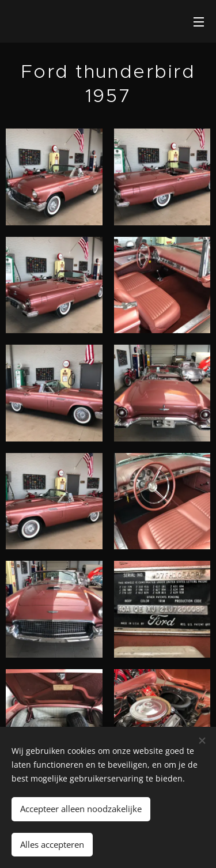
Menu (199, 22)
